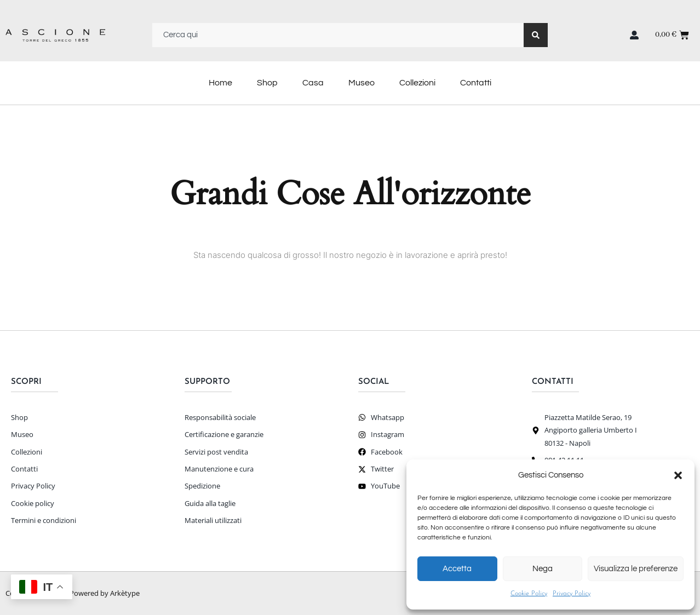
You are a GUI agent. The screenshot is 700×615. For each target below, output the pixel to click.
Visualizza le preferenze (636, 569)
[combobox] (338, 35)
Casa (313, 83)
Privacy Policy (572, 594)
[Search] (536, 35)
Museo (362, 83)
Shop (267, 83)
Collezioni (417, 83)
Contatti (476, 83)
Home (220, 83)
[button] (678, 475)
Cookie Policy (529, 594)
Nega (543, 569)
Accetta (457, 569)
